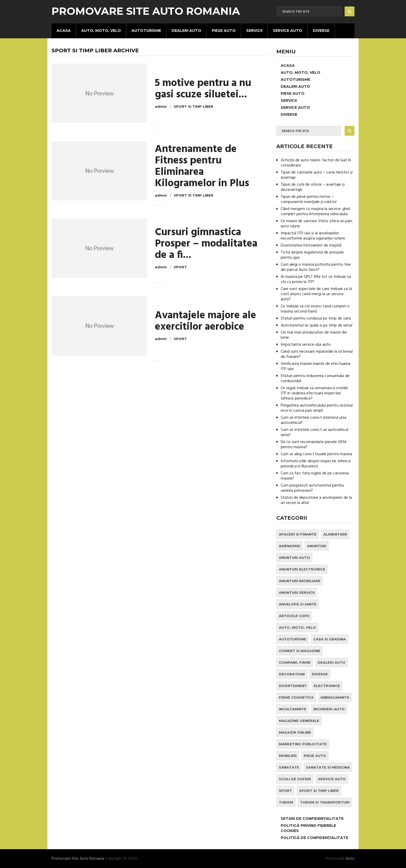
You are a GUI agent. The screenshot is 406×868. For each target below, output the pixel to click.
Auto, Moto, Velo (101, 31)
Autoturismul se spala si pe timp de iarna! (317, 325)
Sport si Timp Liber (194, 106)
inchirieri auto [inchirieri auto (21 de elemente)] (329, 709)
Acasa (64, 31)
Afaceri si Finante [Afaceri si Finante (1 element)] (298, 534)
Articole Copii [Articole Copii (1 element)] (294, 616)
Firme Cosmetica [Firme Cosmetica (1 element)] (296, 697)
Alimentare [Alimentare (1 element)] (335, 534)
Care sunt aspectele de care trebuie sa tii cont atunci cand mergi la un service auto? (316, 294)
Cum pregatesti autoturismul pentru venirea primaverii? (312, 488)
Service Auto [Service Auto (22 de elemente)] (332, 779)
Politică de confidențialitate (314, 838)
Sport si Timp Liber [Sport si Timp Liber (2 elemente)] (319, 791)
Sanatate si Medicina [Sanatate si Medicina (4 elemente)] (328, 767)
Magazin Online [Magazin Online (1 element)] (295, 732)
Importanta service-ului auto (306, 345)
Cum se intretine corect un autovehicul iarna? (314, 432)
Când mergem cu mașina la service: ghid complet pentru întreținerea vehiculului (315, 212)
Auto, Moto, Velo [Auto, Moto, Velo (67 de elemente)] (297, 627)
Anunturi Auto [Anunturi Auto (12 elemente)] (294, 558)
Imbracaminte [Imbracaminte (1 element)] (335, 697)
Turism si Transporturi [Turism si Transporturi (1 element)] (325, 802)
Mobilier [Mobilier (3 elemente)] (288, 756)
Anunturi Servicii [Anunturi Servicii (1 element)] (297, 592)
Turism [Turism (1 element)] (286, 802)
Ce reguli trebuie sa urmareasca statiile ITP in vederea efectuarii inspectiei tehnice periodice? (314, 393)
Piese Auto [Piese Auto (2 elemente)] (315, 756)
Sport (180, 267)
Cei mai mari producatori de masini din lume (314, 335)
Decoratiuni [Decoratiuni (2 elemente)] (292, 674)
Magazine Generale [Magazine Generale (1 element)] (299, 721)
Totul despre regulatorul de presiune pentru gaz (312, 255)
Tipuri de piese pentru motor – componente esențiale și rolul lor (309, 199)
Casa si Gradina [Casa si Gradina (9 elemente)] (330, 639)
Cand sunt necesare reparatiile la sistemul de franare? (317, 354)
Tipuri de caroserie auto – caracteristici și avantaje (317, 175)
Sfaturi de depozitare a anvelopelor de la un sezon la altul (316, 500)
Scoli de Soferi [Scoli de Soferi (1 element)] (295, 779)
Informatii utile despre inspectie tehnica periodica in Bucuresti (316, 464)
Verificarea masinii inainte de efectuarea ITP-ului (316, 366)
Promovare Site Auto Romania (146, 11)
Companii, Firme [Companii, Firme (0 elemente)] (295, 662)
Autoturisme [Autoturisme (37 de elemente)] (293, 639)
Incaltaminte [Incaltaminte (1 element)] (293, 709)
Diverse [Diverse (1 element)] (320, 674)
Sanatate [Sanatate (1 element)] (289, 767)
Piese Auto (224, 31)
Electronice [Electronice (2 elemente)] (327, 686)
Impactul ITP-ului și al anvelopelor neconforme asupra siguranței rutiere (313, 236)
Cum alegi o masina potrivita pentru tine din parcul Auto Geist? (316, 267)
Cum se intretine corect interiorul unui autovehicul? (313, 420)
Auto (350, 859)
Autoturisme (146, 31)
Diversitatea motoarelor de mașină (311, 245)
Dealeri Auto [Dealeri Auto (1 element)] (332, 662)
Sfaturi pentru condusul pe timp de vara (316, 319)
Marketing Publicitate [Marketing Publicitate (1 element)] (303, 744)
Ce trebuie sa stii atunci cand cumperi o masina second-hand (315, 309)
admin (161, 106)
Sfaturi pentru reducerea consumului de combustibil (315, 379)
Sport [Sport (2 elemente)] (285, 791)
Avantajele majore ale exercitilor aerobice (205, 321)
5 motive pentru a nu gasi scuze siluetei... (203, 89)
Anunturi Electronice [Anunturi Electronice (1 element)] (302, 569)
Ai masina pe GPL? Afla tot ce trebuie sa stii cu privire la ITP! (316, 279)
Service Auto (288, 31)
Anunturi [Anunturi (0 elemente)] (317, 546)
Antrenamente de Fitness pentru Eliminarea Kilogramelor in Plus (202, 167)
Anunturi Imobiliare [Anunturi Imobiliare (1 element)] (300, 581)
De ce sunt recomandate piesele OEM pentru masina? (314, 445)
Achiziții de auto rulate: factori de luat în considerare (316, 163)
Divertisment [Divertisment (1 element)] (293, 686)
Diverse (321, 31)
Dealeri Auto (186, 31)
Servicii (254, 31)
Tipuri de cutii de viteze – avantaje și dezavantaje (313, 187)
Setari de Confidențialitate (312, 819)
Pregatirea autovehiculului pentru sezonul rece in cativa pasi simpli (317, 408)
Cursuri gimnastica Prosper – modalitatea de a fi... (206, 244)
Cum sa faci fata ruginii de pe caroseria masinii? (315, 476)
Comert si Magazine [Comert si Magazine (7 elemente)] (300, 651)
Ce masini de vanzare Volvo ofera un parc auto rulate (317, 224)
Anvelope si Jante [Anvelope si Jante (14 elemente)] (298, 604)
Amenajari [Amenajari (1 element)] (289, 546)
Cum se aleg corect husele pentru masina (316, 454)
